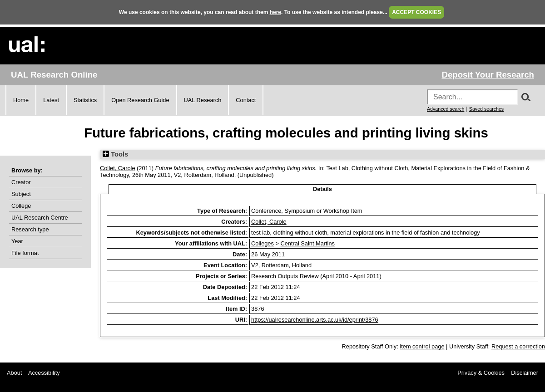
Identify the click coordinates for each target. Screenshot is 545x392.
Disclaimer (525, 373)
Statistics (85, 100)
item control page (422, 346)
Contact (246, 100)
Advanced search (446, 109)
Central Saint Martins (307, 243)
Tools (115, 154)
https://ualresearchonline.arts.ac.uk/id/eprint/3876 (315, 320)
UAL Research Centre (40, 218)
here (275, 12)
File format (25, 253)
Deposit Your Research (488, 75)
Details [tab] (322, 189)
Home (21, 100)
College (21, 206)
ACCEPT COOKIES (416, 12)
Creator (21, 182)
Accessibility (44, 373)
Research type (30, 229)
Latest (51, 100)
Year (17, 241)
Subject (21, 194)
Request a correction (518, 346)
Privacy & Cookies (481, 373)
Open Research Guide (140, 100)
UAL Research (203, 100)
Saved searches (486, 109)
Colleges (263, 243)
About (14, 373)
